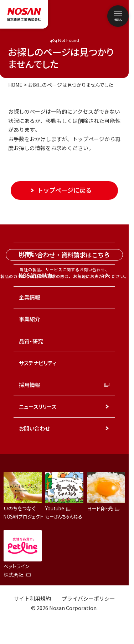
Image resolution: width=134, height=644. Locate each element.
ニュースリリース (38, 407)
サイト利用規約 (32, 598)
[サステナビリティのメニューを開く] (107, 363)
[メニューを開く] (118, 16)
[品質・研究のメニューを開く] (107, 341)
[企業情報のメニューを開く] (107, 297)
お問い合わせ (34, 428)
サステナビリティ (38, 363)
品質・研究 (31, 341)
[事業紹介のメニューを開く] (107, 319)
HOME (15, 85)
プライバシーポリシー (88, 598)
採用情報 (30, 385)
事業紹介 (30, 319)
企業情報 (30, 297)
